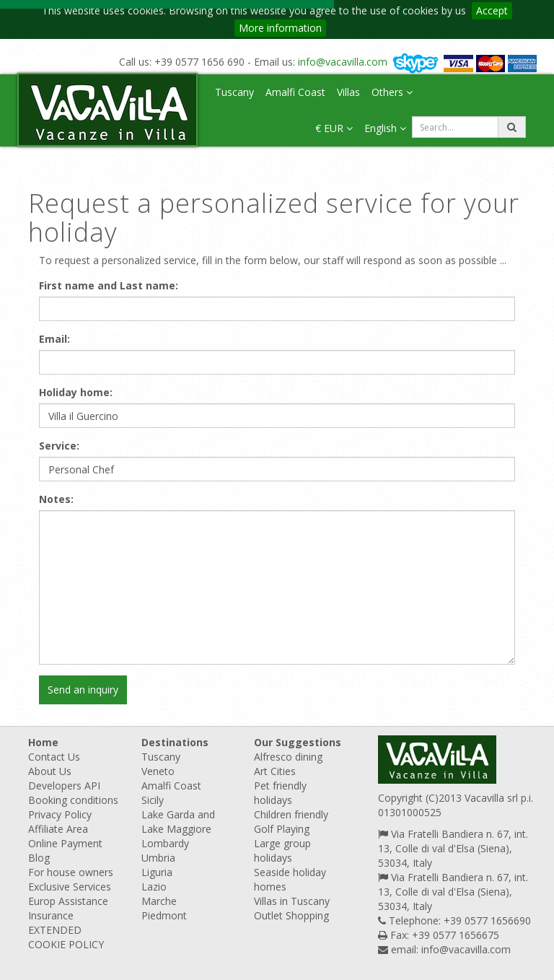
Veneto (158, 771)
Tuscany (234, 92)
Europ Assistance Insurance (68, 908)
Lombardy (165, 843)
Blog (39, 858)
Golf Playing (282, 829)
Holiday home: (76, 392)
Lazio (154, 887)
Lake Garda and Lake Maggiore (178, 822)
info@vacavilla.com (343, 62)
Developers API (64, 786)
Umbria (158, 858)
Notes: (56, 499)
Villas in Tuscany (292, 901)
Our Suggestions (298, 742)
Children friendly (291, 814)
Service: (59, 446)
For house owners (71, 872)
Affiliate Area (58, 829)
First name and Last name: (109, 285)
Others (392, 92)
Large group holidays (282, 850)
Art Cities (275, 771)
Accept (492, 10)
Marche (159, 901)
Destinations (175, 742)
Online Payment (65, 843)
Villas (348, 92)
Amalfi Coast (295, 92)
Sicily (153, 800)
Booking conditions (73, 800)
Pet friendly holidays (280, 793)
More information (280, 28)
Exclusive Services (70, 887)
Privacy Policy (60, 814)
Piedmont (164, 915)
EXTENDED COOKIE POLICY (66, 937)
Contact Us (54, 757)
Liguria (157, 872)
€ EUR (334, 128)
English (385, 128)
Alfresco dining (288, 757)
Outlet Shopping (291, 915)
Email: (54, 339)
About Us (50, 771)
